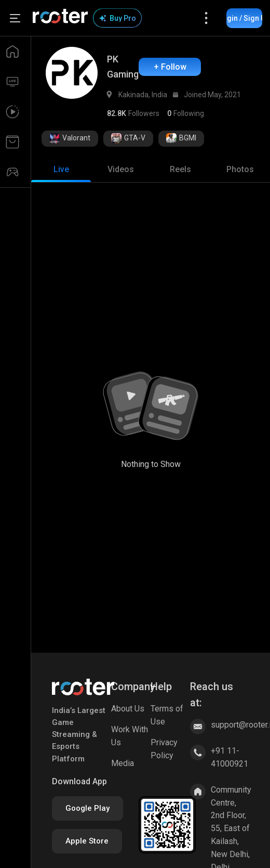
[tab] (61, 170)
